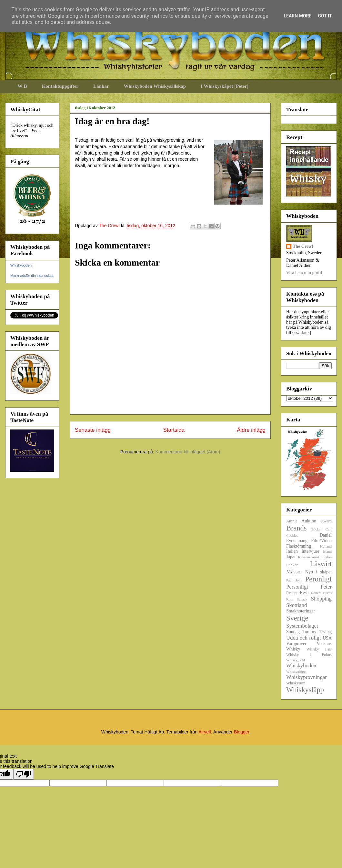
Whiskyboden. (21, 265)
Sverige (297, 618)
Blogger (241, 732)
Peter (326, 587)
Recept (292, 593)
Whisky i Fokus (309, 655)
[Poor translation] (24, 774)
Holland (326, 546)
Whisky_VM (296, 660)
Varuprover (296, 644)
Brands (296, 528)
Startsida (174, 430)
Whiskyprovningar (307, 677)
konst (315, 557)
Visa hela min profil (304, 273)
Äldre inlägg (251, 430)
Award (326, 521)
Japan (291, 557)
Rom (290, 599)
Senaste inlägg (93, 430)
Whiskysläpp (305, 690)
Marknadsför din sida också (32, 276)
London (326, 557)
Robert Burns (321, 593)
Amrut (292, 521)
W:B (22, 86)
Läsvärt (321, 564)
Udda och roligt (304, 638)
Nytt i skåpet (318, 572)
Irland (327, 551)
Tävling (325, 632)
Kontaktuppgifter (60, 86)
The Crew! (303, 246)
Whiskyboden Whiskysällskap (155, 86)
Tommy (309, 632)
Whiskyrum (296, 683)
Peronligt (318, 579)
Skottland (297, 605)
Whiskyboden (301, 666)
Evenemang (297, 541)
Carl (329, 529)
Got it (325, 16)
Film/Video (321, 541)
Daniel (326, 535)
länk (306, 333)
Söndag (293, 632)
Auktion (309, 521)
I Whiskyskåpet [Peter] (225, 86)
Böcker (317, 529)
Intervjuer (310, 551)
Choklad (292, 535)
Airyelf (205, 732)
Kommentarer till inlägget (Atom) (188, 452)
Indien (292, 551)
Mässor (294, 572)
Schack (302, 599)
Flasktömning (299, 546)
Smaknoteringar (301, 611)
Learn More (297, 16)
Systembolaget (302, 626)
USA (327, 638)
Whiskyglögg (296, 671)
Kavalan (304, 557)
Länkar (101, 86)
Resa (304, 593)
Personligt (297, 587)
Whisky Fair (319, 649)
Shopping (321, 599)
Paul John (294, 580)
